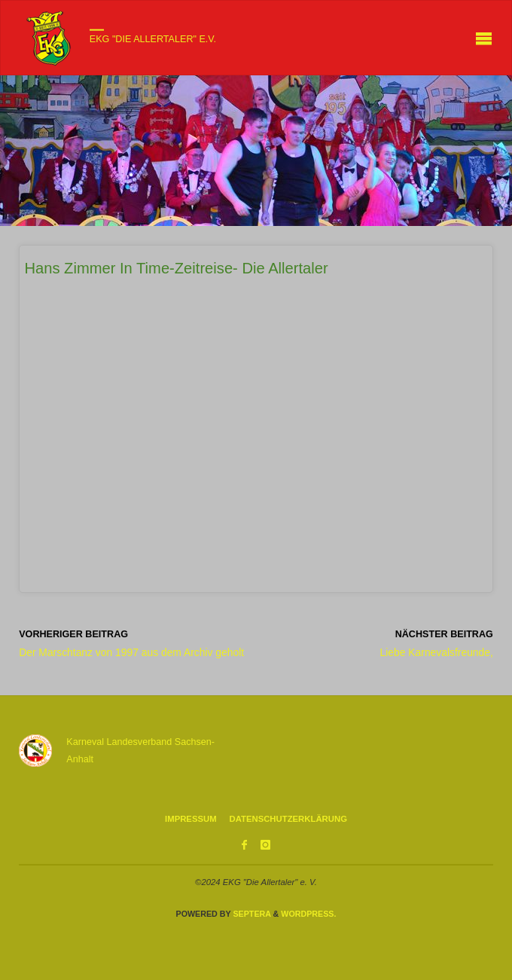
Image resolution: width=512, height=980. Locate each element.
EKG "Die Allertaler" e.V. (153, 39)
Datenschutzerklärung (288, 819)
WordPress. (308, 914)
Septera (250, 914)
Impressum (191, 819)
